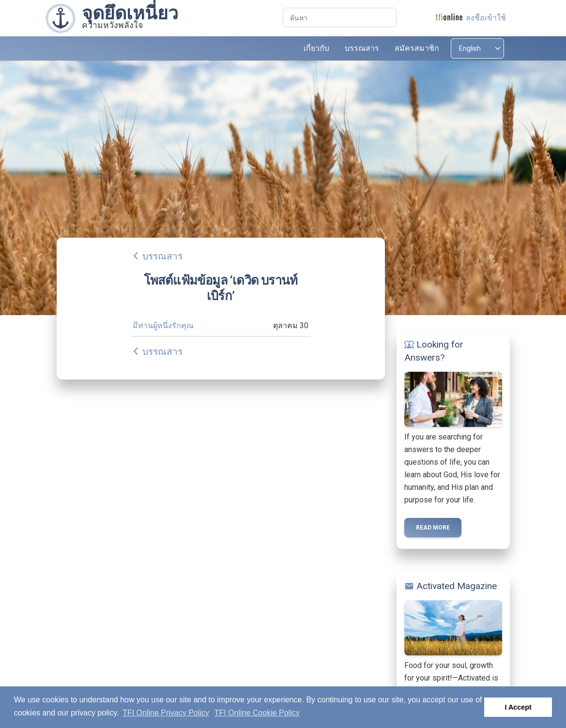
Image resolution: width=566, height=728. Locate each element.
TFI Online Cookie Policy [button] (257, 713)
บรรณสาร (162, 256)
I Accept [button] (518, 707)
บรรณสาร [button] (362, 48)
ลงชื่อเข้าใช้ (486, 18)
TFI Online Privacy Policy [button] (166, 713)
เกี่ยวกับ (316, 48)
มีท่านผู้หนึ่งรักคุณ (163, 326)
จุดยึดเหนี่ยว (130, 13)
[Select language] (477, 48)
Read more (433, 528)
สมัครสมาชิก (417, 48)
